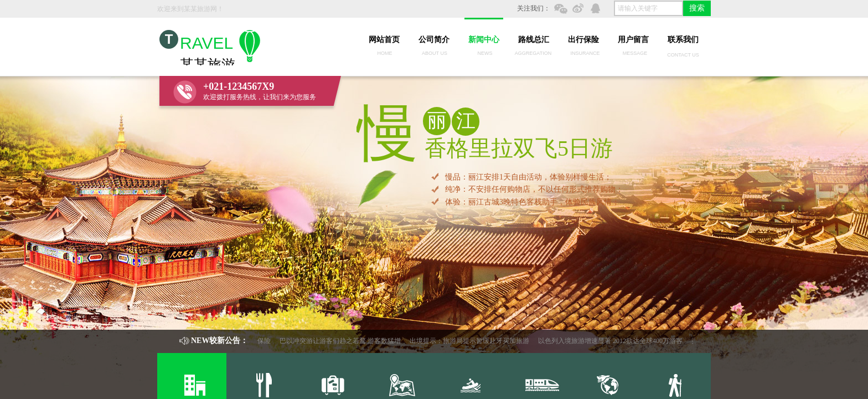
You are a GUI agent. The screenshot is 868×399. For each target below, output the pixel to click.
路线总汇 (534, 40)
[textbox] (649, 8)
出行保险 (583, 40)
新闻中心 (484, 40)
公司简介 (434, 40)
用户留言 (633, 40)
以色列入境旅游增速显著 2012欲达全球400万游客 (612, 341)
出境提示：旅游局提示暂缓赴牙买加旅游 (471, 341)
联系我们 (683, 40)
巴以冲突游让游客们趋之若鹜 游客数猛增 (342, 341)
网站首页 (384, 40)
